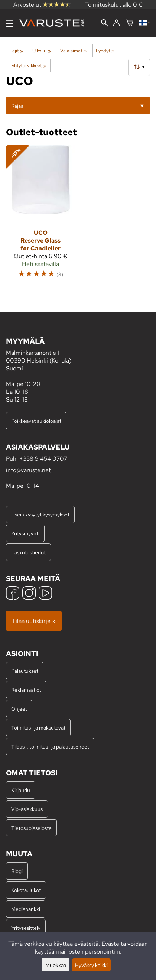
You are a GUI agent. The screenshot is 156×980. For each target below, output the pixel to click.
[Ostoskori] (130, 23)
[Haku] (105, 24)
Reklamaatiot (26, 690)
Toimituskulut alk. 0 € (114, 5)
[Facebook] (13, 594)
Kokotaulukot (26, 890)
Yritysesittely (26, 928)
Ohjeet (19, 709)
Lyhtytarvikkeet (28, 65)
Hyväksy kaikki (91, 965)
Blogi (17, 871)
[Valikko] (10, 23)
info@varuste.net (28, 470)
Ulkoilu (41, 51)
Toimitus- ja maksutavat (38, 728)
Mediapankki (26, 909)
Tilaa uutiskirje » (34, 621)
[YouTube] (45, 594)
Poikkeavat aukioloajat (36, 421)
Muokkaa (56, 965)
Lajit (16, 51)
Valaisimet (73, 51)
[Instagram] (29, 594)
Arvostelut (42, 5)
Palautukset (25, 671)
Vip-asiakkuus (27, 809)
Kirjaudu (21, 790)
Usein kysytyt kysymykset (40, 514)
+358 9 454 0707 (43, 459)
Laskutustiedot (28, 552)
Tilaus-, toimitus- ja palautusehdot (50, 747)
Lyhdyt (105, 51)
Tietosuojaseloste (31, 828)
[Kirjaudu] (116, 23)
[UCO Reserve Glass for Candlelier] (40, 215)
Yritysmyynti (25, 533)
